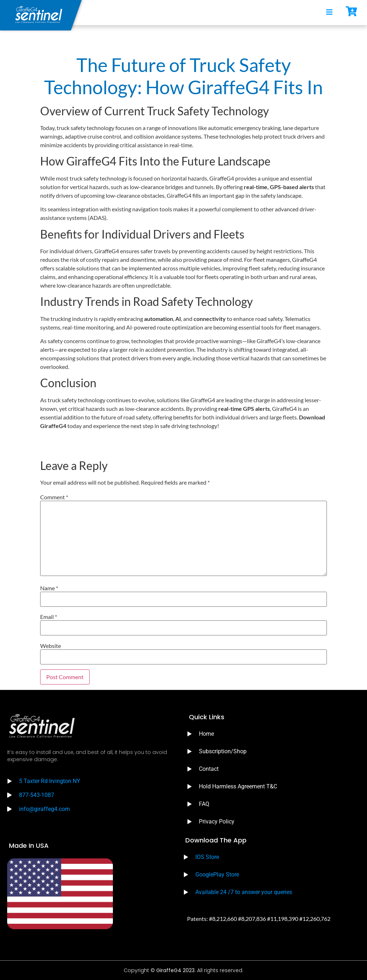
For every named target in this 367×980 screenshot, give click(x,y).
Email (49, 617)
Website (51, 646)
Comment (54, 497)
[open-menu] (329, 13)
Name (49, 588)
